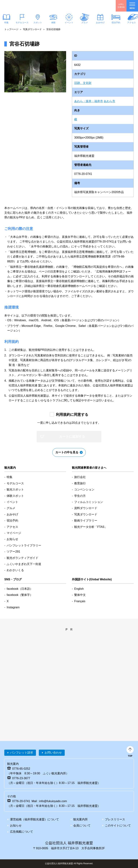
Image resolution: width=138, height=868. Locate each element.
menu (132, 6)
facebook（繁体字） (20, 595)
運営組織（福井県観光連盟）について (34, 819)
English (79, 589)
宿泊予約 (116, 23)
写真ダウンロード (32, 29)
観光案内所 (80, 819)
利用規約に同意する (72, 415)
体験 (53, 23)
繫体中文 (80, 595)
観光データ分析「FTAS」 (91, 527)
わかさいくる (15, 570)
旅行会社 (80, 477)
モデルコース (22, 23)
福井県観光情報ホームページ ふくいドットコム (24, 6)
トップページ (11, 29)
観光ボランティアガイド (22, 558)
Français (80, 601)
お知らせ (12, 539)
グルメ (85, 23)
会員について (82, 826)
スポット (38, 23)
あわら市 (109, 101)
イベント (69, 23)
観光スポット (15, 489)
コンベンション (84, 489)
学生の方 (80, 496)
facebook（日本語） (20, 589)
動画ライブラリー (86, 521)
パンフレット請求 (22, 753)
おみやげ (100, 23)
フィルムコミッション (89, 502)
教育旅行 (80, 483)
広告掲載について (22, 832)
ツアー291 (13, 552)
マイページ (14, 533)
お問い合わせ (53, 753)
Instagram (13, 607)
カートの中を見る (67, 452)
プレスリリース (115, 819)
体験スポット (15, 496)
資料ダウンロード (86, 508)
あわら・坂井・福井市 (89, 101)
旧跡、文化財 (83, 83)
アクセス (12, 527)
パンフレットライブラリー (24, 545)
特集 (10, 477)
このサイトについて (118, 826)
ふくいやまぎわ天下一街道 (24, 564)
